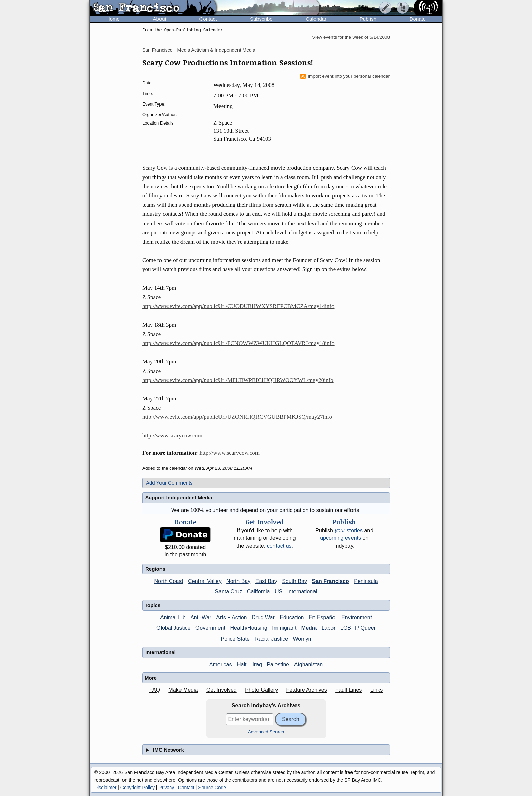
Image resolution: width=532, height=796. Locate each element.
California (259, 592)
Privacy (166, 788)
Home (113, 19)
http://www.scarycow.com (172, 435)
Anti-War (201, 617)
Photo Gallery (261, 690)
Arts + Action (231, 617)
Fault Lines (348, 690)
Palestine (278, 665)
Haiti (242, 665)
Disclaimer (105, 788)
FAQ (155, 690)
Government (210, 628)
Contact (208, 19)
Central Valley (205, 581)
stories (349, 530)
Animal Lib (173, 617)
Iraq (257, 665)
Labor (329, 628)
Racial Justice (271, 639)
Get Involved (222, 690)
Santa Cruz (228, 592)
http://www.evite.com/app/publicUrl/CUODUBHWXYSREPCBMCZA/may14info (238, 306)
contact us (279, 546)
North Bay (238, 581)
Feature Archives (307, 690)
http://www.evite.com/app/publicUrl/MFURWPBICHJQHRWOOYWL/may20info (238, 380)
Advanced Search (266, 732)
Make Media (183, 690)
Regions (155, 569)
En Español (323, 617)
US (279, 592)
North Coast (168, 581)
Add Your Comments (169, 483)
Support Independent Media (179, 498)
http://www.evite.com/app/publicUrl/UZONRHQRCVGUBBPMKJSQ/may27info (237, 417)
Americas (221, 665)
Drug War (263, 617)
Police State (235, 639)
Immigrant (284, 628)
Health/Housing (249, 628)
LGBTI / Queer (358, 628)
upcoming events (340, 538)
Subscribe (261, 19)
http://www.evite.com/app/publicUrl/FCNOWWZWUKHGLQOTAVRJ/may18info (238, 343)
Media (309, 628)
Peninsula (366, 581)
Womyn (302, 639)
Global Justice (174, 628)
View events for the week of (351, 37)
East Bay (266, 581)
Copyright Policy (138, 788)
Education (292, 617)
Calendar (316, 19)
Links (376, 690)
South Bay (294, 581)
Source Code (212, 788)
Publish (368, 19)
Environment (357, 617)
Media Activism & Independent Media (216, 50)
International (302, 592)
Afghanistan (309, 665)
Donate (418, 19)
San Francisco (157, 50)
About (160, 19)
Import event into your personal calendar (345, 76)
